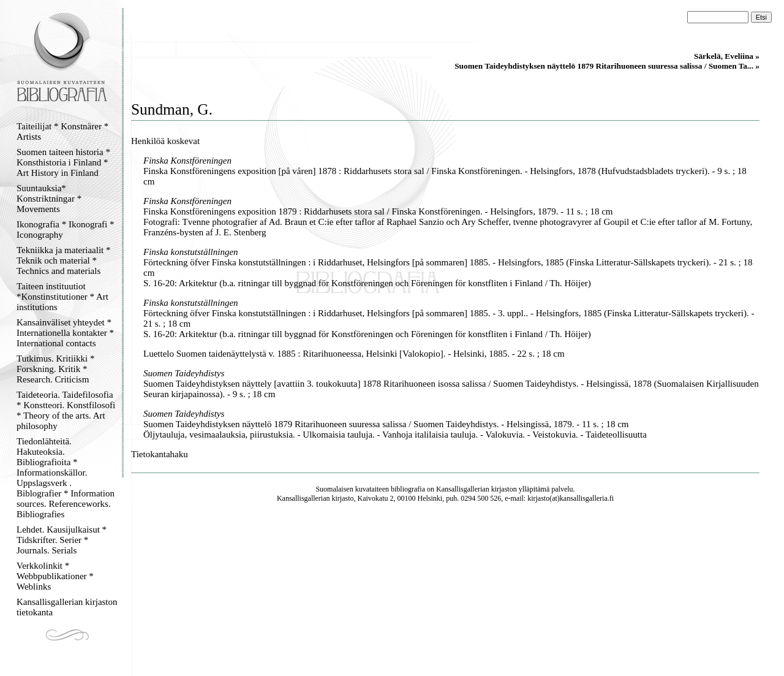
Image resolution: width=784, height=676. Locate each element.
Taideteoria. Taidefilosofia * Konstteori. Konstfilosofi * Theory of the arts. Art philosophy (66, 410)
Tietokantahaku (160, 454)
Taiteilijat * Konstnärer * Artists (62, 131)
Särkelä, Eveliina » (727, 56)
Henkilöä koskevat (165, 141)
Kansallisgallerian (463, 489)
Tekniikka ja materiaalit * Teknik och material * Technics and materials (63, 260)
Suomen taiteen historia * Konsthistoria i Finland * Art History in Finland (63, 162)
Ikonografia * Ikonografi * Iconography (66, 230)
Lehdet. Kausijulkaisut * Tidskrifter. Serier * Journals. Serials (62, 540)
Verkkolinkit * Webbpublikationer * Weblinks (55, 576)
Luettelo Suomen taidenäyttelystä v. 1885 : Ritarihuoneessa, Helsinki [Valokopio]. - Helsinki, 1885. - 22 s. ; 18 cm (354, 354)
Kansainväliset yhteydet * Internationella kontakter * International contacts (65, 333)
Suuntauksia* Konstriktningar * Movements (49, 199)
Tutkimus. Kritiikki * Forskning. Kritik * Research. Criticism (55, 369)
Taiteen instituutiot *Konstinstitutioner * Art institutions (62, 297)
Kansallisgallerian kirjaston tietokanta (67, 607)
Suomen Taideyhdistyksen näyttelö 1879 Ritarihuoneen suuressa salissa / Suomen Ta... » (607, 66)
